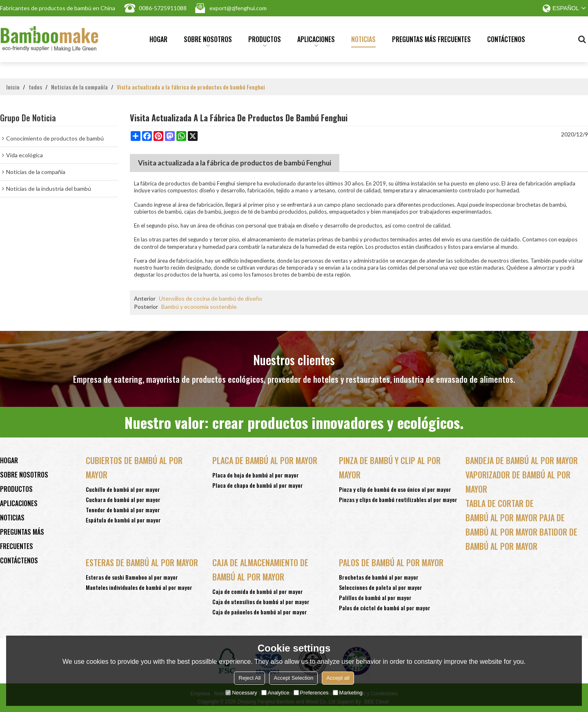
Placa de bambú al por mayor (265, 460)
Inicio (13, 87)
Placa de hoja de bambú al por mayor (256, 475)
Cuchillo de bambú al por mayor (123, 489)
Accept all (338, 678)
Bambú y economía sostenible (199, 307)
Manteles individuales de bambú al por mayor (139, 587)
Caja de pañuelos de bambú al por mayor (260, 612)
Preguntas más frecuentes (431, 39)
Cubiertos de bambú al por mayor (134, 468)
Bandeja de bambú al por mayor (522, 460)
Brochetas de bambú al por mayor (379, 577)
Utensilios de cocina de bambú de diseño (210, 298)
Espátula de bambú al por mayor (123, 520)
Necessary (241, 693)
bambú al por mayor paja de (515, 518)
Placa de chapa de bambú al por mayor (258, 485)
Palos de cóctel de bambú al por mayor (385, 608)
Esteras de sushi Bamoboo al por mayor (132, 577)
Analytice (275, 693)
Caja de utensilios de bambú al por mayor (261, 602)
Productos (265, 41)
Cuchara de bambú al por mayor (123, 499)
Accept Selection (293, 678)
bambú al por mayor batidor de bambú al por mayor (521, 539)
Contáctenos (506, 39)
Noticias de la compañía (79, 87)
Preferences (311, 693)
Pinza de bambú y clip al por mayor (390, 468)
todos (35, 87)
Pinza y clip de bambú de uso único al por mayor (395, 489)
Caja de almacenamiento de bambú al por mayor (260, 570)
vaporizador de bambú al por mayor (518, 482)
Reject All (249, 678)
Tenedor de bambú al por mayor (123, 510)
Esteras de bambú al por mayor (142, 562)
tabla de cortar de (500, 503)
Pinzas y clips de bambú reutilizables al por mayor (398, 499)
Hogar (158, 39)
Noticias (363, 39)
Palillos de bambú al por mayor (375, 597)
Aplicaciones (316, 41)
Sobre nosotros (208, 41)
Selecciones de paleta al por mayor (381, 587)
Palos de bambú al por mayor (391, 562)
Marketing (348, 693)
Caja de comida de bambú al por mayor (258, 591)
